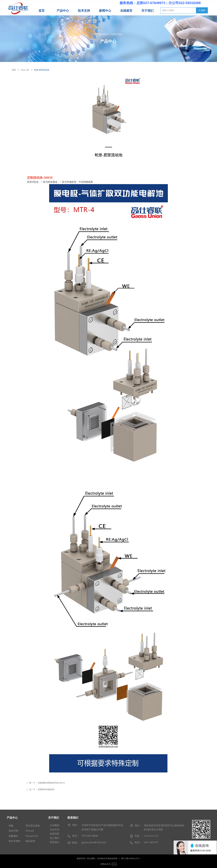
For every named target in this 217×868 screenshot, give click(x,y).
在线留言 (126, 11)
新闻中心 (105, 11)
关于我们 (147, 11)
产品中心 (63, 11)
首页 (42, 11)
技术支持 (84, 11)
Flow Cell (25, 70)
